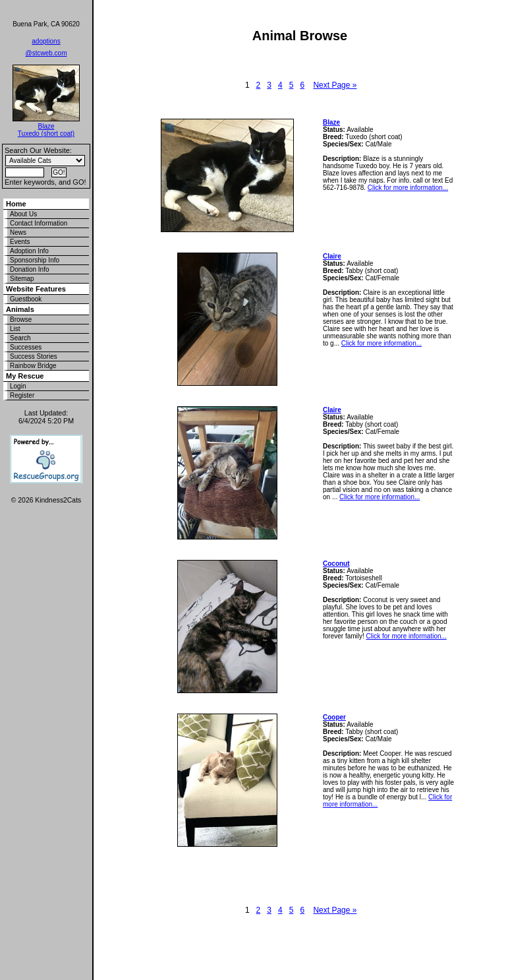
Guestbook (26, 299)
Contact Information (39, 223)
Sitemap (22, 279)
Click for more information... (408, 188)
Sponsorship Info (35, 260)
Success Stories (34, 356)
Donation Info (30, 269)
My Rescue (25, 376)
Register (22, 395)
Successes (26, 347)
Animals (20, 309)
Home (16, 204)
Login (18, 386)
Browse (21, 320)
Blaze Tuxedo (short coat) (46, 130)
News (18, 232)
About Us (23, 214)
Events (20, 242)
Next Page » (335, 85)
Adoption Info (29, 251)
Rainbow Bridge (33, 366)
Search (20, 338)
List (15, 329)
